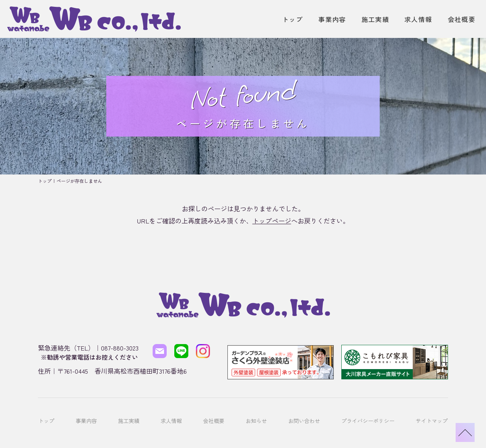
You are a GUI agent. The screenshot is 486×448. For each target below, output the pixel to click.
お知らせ (256, 409)
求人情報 (418, 19)
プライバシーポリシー (368, 409)
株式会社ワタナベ (241, 432)
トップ (293, 19)
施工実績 (375, 19)
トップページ (272, 221)
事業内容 (332, 19)
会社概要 (462, 19)
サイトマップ (432, 409)
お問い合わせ (304, 409)
